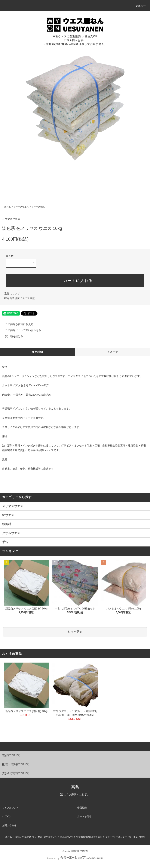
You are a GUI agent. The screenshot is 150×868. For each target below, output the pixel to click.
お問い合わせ (9, 825)
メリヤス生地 (38, 207)
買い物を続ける (12, 336)
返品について (12, 293)
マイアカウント (10, 808)
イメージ (112, 352)
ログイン (7, 816)
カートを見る (84, 816)
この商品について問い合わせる (21, 330)
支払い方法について (25, 837)
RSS (135, 837)
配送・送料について (47, 837)
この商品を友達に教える (17, 324)
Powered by (75, 858)
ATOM (142, 837)
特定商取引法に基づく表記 (20, 298)
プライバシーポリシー (116, 837)
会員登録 (82, 808)
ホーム (7, 207)
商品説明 (38, 352)
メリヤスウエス (21, 207)
